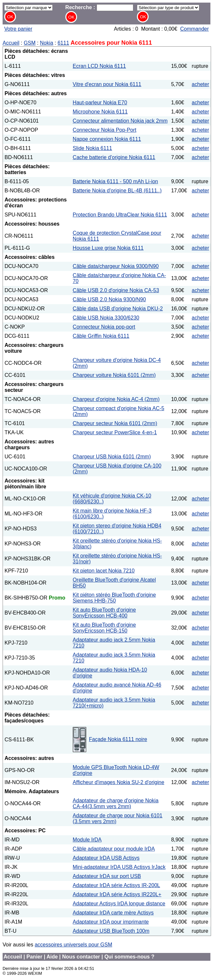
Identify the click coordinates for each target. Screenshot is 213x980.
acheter (200, 84)
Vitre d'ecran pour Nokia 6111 (107, 84)
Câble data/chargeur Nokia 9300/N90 (116, 266)
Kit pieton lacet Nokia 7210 (104, 571)
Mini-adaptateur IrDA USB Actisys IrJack (119, 867)
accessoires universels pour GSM (73, 945)
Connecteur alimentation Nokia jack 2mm (120, 121)
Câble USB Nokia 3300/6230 (106, 318)
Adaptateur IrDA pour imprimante (111, 922)
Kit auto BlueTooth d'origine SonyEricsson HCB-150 (104, 628)
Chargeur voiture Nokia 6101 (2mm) (114, 375)
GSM (30, 43)
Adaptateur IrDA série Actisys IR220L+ (117, 894)
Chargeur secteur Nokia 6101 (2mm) (115, 423)
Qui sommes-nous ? (129, 957)
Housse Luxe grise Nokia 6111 (108, 248)
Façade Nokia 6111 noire (118, 739)
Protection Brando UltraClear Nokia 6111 (120, 215)
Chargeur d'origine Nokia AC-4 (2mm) (116, 399)
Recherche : (99, 7)
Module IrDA (87, 840)
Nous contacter (81, 957)
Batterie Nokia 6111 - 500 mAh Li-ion (115, 181)
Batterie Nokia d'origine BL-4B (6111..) (117, 191)
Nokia (47, 43)
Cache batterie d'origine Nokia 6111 (114, 157)
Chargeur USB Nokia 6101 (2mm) (112, 457)
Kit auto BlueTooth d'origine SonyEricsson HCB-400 (104, 613)
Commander (194, 29)
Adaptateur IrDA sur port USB (107, 876)
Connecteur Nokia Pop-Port (105, 130)
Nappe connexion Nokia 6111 (107, 139)
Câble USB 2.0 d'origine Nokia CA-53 (116, 290)
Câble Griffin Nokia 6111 (101, 336)
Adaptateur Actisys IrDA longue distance (119, 904)
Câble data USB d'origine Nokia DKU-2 (118, 309)
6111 (63, 43)
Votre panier (18, 29)
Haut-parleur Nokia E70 (100, 103)
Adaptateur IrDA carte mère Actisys (113, 913)
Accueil (11, 43)
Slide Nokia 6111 (93, 148)
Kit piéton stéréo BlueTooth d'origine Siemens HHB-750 (114, 598)
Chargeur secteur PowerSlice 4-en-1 (115, 432)
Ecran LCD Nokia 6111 (100, 66)
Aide (52, 957)
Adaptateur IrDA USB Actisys (106, 858)
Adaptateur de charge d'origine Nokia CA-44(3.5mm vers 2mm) (116, 803)
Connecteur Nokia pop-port (104, 327)
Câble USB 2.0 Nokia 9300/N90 (109, 299)
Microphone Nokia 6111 (100, 112)
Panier (34, 957)
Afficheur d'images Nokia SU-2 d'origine (119, 782)
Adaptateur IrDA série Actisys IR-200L (117, 885)
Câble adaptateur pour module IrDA (114, 849)
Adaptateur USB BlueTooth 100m (111, 931)
